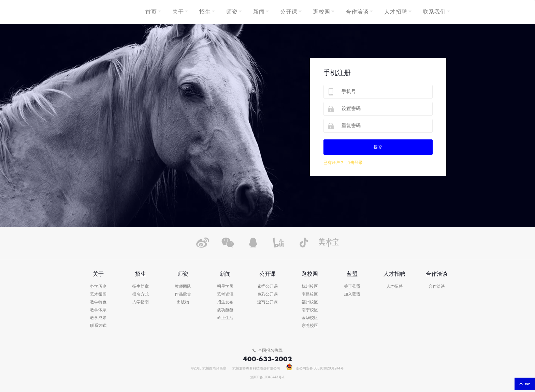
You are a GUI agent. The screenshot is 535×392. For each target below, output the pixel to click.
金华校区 (310, 318)
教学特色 (98, 302)
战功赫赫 (225, 310)
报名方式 (141, 294)
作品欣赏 (183, 294)
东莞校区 (310, 326)
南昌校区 (310, 294)
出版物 (183, 302)
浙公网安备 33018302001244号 (315, 368)
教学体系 (98, 310)
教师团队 (183, 287)
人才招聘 (394, 287)
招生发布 (225, 302)
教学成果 (98, 318)
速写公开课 (267, 302)
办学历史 (98, 287)
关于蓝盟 (352, 287)
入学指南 (141, 302)
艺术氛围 (98, 294)
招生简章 (141, 287)
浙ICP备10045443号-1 (267, 377)
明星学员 (225, 287)
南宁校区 (310, 310)
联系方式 (98, 326)
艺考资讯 (225, 294)
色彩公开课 (267, 294)
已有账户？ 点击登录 (343, 163)
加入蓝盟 (352, 294)
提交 (378, 147)
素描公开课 (267, 287)
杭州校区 (310, 287)
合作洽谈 (437, 287)
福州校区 (310, 302)
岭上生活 (225, 318)
